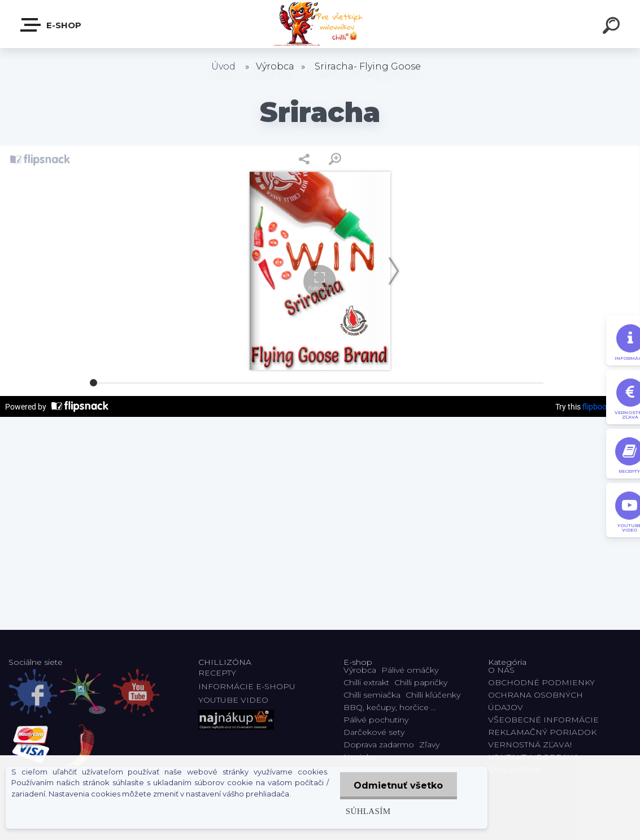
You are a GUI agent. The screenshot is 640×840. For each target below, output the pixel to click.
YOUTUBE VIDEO (233, 700)
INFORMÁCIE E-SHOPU (247, 686)
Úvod (223, 66)
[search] (613, 27)
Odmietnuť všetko (398, 785)
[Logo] (320, 24)
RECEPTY (219, 673)
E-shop (51, 25)
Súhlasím (368, 811)
